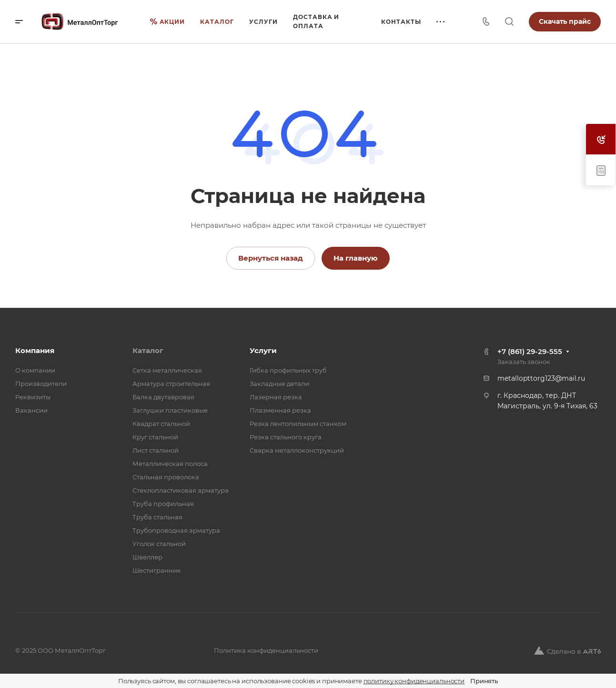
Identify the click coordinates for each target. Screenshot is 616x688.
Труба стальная (157, 517)
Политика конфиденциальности (266, 650)
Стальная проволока (166, 477)
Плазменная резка (280, 410)
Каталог (148, 350)
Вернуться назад (271, 258)
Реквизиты (33, 397)
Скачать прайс (565, 21)
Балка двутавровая (163, 397)
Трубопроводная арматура (176, 530)
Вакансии (31, 410)
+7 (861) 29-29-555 (530, 351)
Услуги (263, 350)
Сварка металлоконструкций (297, 450)
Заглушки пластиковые (170, 410)
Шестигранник (157, 570)
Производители (41, 384)
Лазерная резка (276, 397)
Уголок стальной (159, 544)
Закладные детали (279, 384)
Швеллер (147, 557)
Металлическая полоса (170, 464)
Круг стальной (155, 437)
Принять (484, 681)
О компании (35, 370)
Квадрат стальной (161, 424)
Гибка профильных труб (288, 370)
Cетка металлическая (167, 370)
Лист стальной (156, 450)
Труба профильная (163, 504)
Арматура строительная (171, 384)
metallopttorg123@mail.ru (541, 378)
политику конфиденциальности (414, 681)
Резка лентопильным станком (298, 424)
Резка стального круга (286, 437)
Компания (35, 350)
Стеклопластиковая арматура (181, 490)
